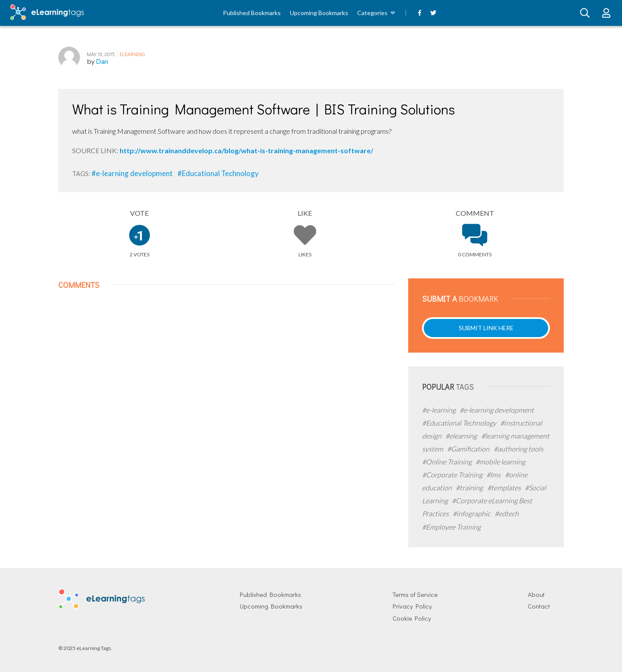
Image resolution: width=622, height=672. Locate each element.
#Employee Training (451, 527)
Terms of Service (415, 595)
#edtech (507, 513)
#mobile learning (500, 462)
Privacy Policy (412, 606)
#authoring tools (519, 449)
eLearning (132, 54)
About (536, 595)
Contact (539, 606)
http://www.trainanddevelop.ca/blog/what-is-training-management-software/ (246, 150)
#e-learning (440, 410)
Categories (372, 13)
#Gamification (469, 449)
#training (470, 487)
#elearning (462, 436)
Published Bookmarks (252, 13)
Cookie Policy (412, 618)
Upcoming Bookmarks (319, 13)
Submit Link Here (486, 328)
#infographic (472, 513)
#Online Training (447, 462)
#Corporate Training (453, 475)
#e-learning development (133, 173)
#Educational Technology (218, 173)
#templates (505, 487)
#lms (494, 475)
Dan (102, 61)
